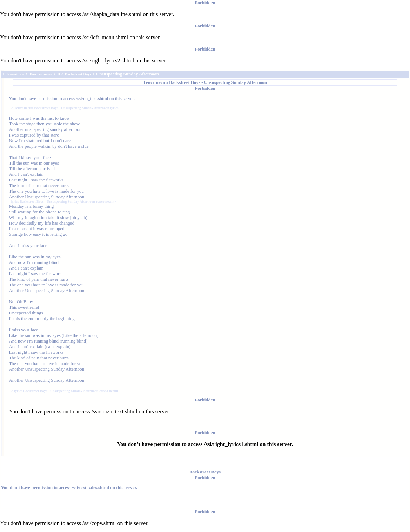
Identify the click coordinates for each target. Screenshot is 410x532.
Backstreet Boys (185, 82)
